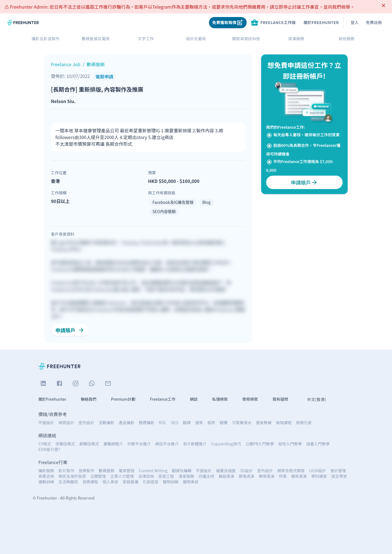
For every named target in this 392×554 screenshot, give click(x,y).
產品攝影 (127, 422)
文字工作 (146, 39)
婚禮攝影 (147, 422)
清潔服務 (186, 476)
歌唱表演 (247, 476)
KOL (163, 422)
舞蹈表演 (227, 476)
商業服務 (296, 39)
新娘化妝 (304, 422)
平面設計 (46, 422)
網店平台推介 (167, 444)
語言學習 (339, 476)
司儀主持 (206, 476)
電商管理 (127, 471)
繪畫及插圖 (226, 471)
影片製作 (66, 471)
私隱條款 (220, 399)
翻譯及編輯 (182, 471)
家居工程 (166, 476)
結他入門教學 (290, 444)
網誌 (194, 399)
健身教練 (264, 422)
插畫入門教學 (318, 444)
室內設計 (86, 422)
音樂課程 (90, 482)
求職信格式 (65, 444)
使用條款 (250, 399)
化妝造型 (151, 482)
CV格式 (45, 444)
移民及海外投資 (72, 476)
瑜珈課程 (284, 422)
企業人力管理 (122, 476)
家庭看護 (131, 482)
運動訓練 (46, 482)
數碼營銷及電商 (96, 39)
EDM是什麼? (49, 449)
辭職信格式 (89, 444)
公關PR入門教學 (260, 444)
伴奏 (283, 476)
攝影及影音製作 (46, 39)
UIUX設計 (318, 471)
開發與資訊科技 (246, 39)
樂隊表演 (267, 476)
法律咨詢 (146, 476)
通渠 (199, 422)
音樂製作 (86, 471)
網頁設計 (66, 422)
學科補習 (319, 476)
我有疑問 (280, 399)
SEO (175, 422)
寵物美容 (191, 482)
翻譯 (187, 422)
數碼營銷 (107, 471)
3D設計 (246, 471)
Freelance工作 (163, 399)
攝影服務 (46, 471)
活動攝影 (107, 422)
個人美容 (110, 482)
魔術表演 (299, 476)
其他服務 (347, 39)
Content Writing (153, 471)
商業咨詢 (46, 476)
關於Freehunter (321, 22)
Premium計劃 (123, 399)
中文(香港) (317, 399)
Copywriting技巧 (226, 444)
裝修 (211, 422)
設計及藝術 (196, 39)
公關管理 (98, 476)
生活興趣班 (68, 482)
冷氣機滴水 (242, 422)
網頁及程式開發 (291, 471)
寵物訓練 (171, 482)
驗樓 (223, 422)
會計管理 (338, 471)
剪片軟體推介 (195, 444)
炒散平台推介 (139, 444)
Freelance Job (66, 64)
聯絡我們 (88, 399)
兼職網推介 (113, 444)
